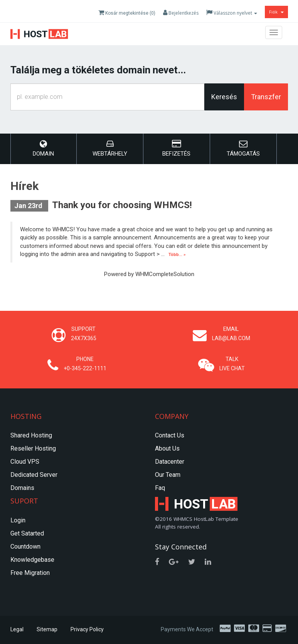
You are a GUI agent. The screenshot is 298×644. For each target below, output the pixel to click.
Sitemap (47, 629)
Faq (160, 488)
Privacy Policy (87, 629)
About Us (167, 448)
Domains (22, 488)
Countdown (25, 547)
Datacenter (170, 462)
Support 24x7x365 (84, 334)
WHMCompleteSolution (165, 274)
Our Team (168, 475)
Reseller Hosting (33, 448)
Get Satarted (27, 533)
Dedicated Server (34, 475)
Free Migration (30, 573)
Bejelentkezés (181, 13)
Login (18, 520)
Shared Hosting (31, 435)
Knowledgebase (32, 560)
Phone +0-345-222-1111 (85, 364)
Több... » (177, 255)
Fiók (276, 12)
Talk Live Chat (232, 364)
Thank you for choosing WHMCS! (122, 205)
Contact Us (170, 435)
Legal (17, 629)
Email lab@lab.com (231, 334)
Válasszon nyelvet (232, 13)
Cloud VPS (25, 462)
